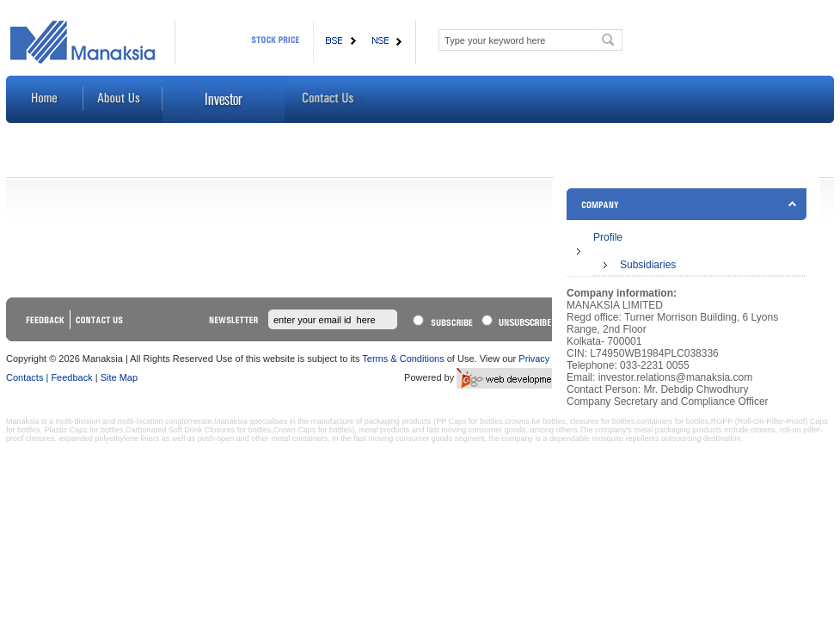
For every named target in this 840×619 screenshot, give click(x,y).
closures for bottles (603, 421)
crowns (763, 430)
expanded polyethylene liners (110, 438)
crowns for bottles (535, 421)
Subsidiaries (648, 265)
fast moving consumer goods (476, 430)
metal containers (299, 438)
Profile (608, 237)
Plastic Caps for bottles (84, 430)
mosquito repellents (625, 438)
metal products (384, 430)
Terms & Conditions (403, 359)
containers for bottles (673, 421)
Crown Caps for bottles (313, 430)
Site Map (119, 377)
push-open (216, 438)
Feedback (73, 377)
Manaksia (23, 421)
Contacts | (27, 377)
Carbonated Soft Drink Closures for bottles (198, 430)
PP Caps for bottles (469, 421)
